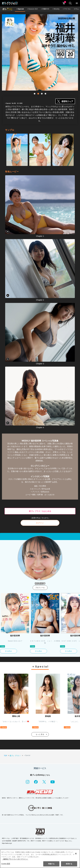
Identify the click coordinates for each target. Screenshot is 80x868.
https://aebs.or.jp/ (7, 843)
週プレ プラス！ (15, 756)
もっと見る (40, 734)
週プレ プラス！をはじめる (40, 511)
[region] (40, 859)
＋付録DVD (45, 9)
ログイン (40, 523)
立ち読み (8, 651)
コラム (76, 9)
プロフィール (40, 588)
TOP (5, 756)
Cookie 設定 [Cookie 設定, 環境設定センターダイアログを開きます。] (6, 864)
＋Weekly (56, 9)
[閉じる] (76, 854)
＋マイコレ (67, 9)
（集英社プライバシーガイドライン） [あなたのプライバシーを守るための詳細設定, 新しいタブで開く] (15, 859)
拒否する (69, 864)
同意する (51, 864)
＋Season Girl (32, 9)
